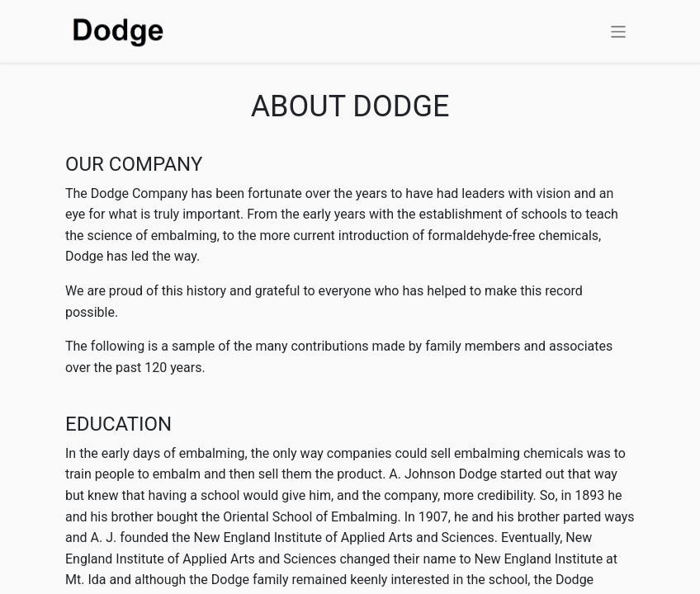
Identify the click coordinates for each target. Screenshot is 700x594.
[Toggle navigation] (619, 31)
